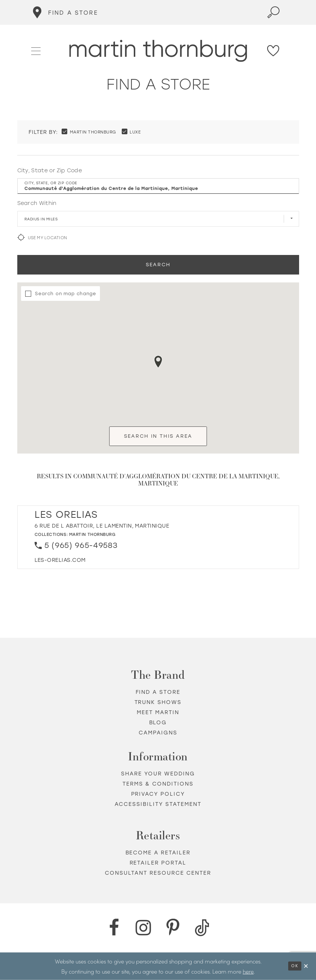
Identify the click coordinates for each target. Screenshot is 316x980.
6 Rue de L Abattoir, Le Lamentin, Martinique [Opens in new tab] (102, 526)
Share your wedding (158, 774)
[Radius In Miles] (158, 219)
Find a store (158, 692)
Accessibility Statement (158, 804)
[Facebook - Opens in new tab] (114, 928)
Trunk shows (158, 702)
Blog (158, 723)
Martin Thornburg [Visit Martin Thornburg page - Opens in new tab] (92, 535)
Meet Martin (158, 712)
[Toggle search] (274, 12)
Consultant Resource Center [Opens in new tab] (158, 873)
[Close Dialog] (306, 966)
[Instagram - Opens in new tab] (144, 928)
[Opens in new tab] (60, 560)
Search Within (37, 203)
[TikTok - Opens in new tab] (202, 928)
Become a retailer (158, 853)
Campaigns (158, 733)
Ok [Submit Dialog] (295, 966)
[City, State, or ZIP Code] (158, 186)
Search (158, 265)
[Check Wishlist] (274, 51)
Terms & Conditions (158, 784)
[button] (36, 50)
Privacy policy (158, 794)
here (248, 971)
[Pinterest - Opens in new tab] (173, 928)
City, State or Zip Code (50, 171)
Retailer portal (158, 863)
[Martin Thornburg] (158, 51)
